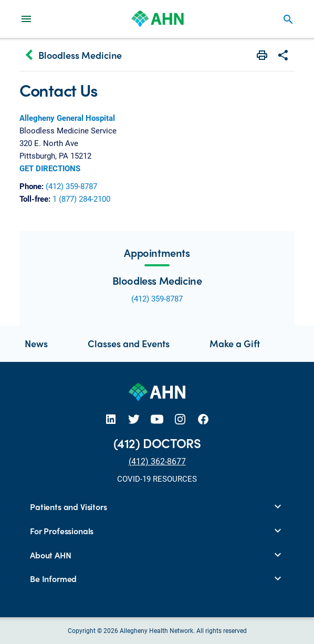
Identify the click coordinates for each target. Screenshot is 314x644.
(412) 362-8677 (157, 461)
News (36, 343)
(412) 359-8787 (71, 186)
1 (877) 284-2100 (81, 199)
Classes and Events (129, 343)
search (288, 19)
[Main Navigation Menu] (26, 19)
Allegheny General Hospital (67, 118)
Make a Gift (235, 343)
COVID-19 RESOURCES (157, 479)
